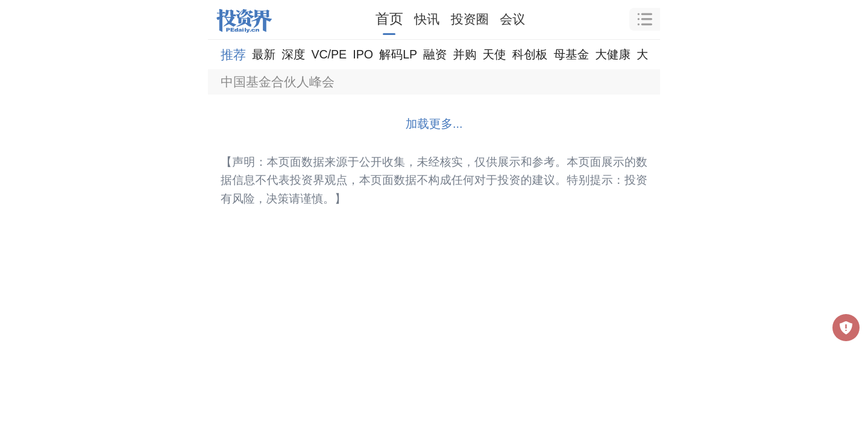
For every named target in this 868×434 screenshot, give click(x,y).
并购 (464, 54)
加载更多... (434, 124)
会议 (512, 19)
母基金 (571, 54)
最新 (264, 54)
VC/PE (329, 54)
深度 (293, 54)
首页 (389, 19)
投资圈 (470, 19)
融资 (435, 54)
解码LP (398, 54)
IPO (363, 54)
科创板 (530, 54)
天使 (494, 54)
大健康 (613, 54)
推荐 (233, 55)
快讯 (427, 19)
